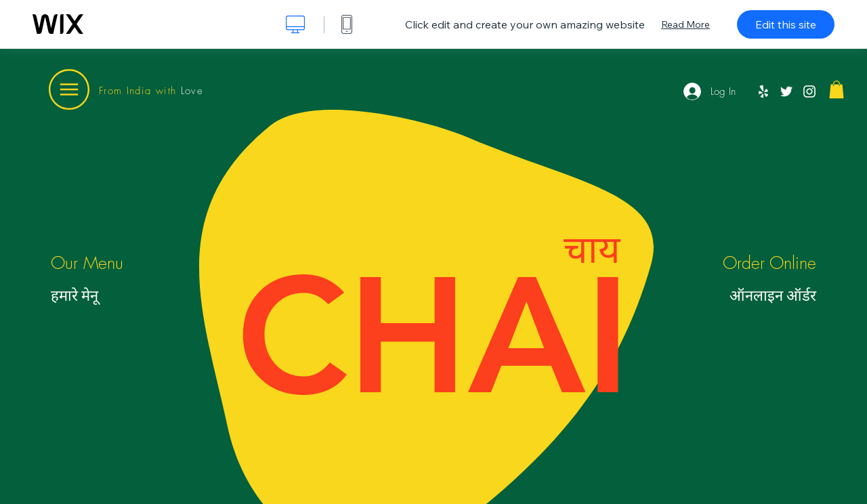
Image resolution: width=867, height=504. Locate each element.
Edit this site (786, 24)
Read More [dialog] (685, 24)
